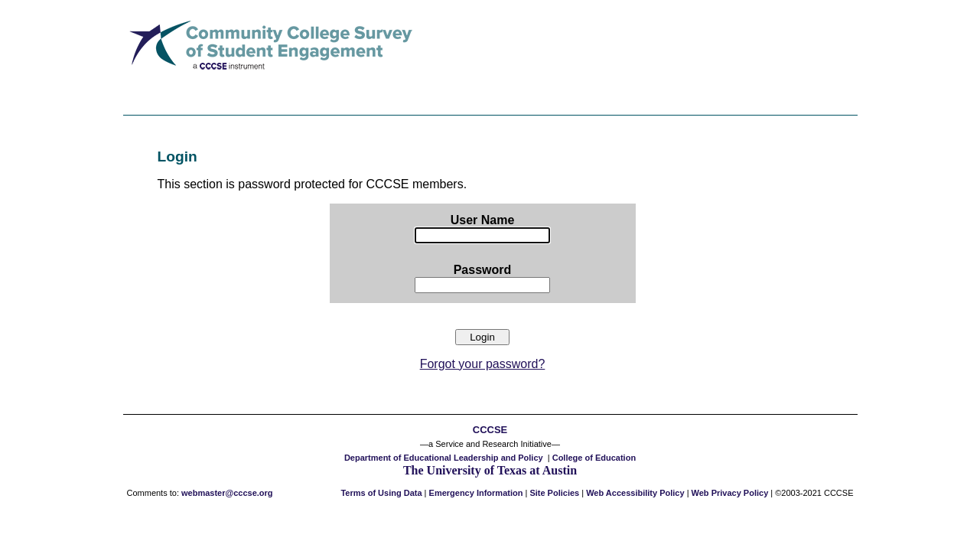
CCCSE (490, 430)
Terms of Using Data (381, 493)
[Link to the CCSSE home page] (270, 78)
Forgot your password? (483, 364)
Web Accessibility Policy (635, 493)
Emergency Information (476, 493)
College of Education (594, 458)
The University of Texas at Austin (490, 470)
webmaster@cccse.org (227, 493)
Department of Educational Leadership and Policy (444, 458)
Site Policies (554, 493)
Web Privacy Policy (730, 493)
